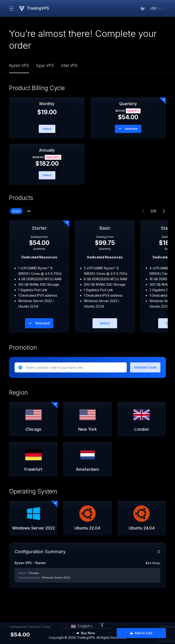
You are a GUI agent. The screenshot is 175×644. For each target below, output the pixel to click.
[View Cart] (144, 8)
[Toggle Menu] (11, 8)
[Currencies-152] (155, 8)
